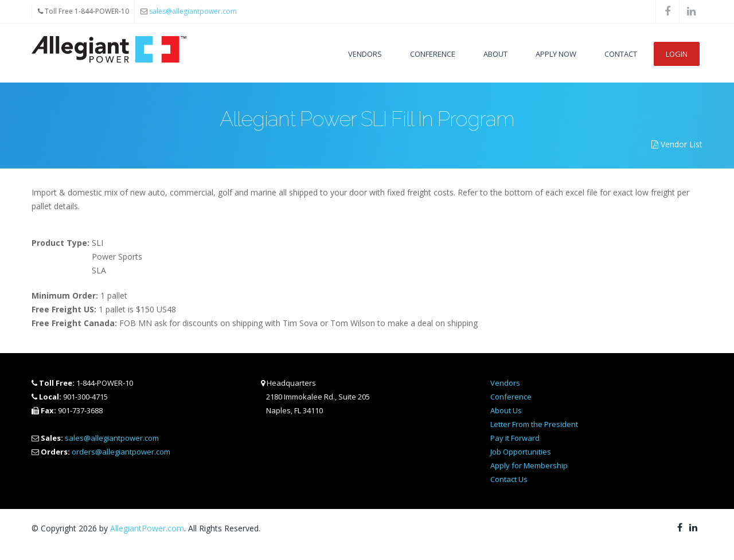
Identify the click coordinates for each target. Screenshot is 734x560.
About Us (506, 410)
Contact (621, 54)
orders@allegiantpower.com (121, 452)
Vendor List (677, 144)
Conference (433, 54)
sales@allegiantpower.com (193, 11)
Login (677, 54)
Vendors (365, 54)
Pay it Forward (515, 438)
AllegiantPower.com (147, 528)
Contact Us (509, 479)
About (495, 54)
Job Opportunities (521, 452)
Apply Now (556, 54)
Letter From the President (534, 424)
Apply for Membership (529, 465)
